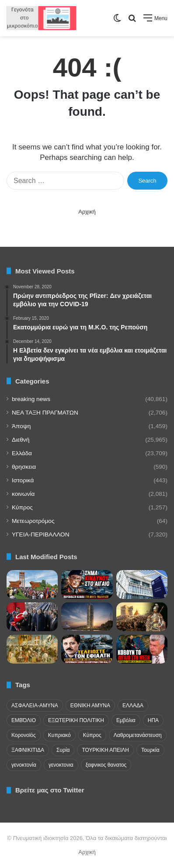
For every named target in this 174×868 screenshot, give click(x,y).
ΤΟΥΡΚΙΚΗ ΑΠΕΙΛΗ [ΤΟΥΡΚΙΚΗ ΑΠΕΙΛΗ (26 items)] (105, 750)
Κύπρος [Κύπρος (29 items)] (92, 735)
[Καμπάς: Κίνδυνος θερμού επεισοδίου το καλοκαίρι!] (87, 584)
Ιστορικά (23, 480)
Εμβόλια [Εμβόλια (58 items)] (126, 720)
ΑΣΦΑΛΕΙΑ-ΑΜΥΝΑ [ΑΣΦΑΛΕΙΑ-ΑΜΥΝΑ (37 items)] (35, 705)
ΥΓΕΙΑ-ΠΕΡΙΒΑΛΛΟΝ (41, 534)
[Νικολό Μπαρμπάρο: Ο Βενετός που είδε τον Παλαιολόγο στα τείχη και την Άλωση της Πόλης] (32, 649)
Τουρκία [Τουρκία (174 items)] (150, 750)
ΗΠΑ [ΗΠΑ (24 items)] (153, 720)
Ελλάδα (22, 453)
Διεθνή (21, 440)
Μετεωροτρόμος (33, 521)
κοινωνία (23, 494)
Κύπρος (22, 507)
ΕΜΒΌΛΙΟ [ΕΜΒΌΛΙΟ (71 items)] (24, 720)
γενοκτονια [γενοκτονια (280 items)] (61, 765)
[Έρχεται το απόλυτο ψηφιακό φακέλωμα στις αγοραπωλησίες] (142, 584)
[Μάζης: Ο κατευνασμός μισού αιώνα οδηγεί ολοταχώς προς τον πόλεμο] (142, 649)
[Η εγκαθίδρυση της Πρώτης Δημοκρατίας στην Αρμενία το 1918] (32, 584)
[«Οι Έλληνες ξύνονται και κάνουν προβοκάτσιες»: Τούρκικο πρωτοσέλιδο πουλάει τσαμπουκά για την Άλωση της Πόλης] (32, 617)
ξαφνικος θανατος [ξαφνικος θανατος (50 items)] (106, 765)
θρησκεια (24, 467)
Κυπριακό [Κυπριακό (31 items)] (59, 735)
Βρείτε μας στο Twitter (50, 790)
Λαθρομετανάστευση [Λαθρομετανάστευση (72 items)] (138, 735)
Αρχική (87, 212)
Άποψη (21, 426)
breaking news (31, 399)
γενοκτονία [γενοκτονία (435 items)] (24, 765)
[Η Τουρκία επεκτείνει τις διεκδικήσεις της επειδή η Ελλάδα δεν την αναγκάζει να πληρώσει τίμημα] (87, 649)
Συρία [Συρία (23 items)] (63, 750)
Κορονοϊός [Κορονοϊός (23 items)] (24, 735)
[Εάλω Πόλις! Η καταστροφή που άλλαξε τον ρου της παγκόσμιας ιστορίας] (142, 617)
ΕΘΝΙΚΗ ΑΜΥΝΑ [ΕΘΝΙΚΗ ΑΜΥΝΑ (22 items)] (90, 705)
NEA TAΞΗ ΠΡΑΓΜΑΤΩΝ (45, 413)
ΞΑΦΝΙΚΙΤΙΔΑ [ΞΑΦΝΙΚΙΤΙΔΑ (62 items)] (28, 750)
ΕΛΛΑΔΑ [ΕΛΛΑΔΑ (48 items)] (133, 705)
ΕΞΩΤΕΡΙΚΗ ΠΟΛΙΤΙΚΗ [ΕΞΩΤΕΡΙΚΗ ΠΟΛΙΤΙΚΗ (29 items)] (76, 720)
